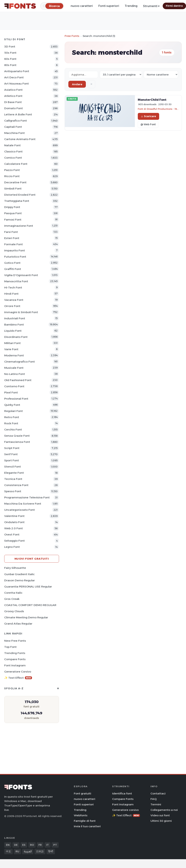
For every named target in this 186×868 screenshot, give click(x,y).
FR (40, 845)
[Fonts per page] (121, 75)
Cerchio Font (13, 430)
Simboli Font (13, 189)
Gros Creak (12, 599)
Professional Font (16, 399)
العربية (28, 851)
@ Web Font (148, 124)
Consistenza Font (16, 485)
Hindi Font (11, 294)
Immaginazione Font (19, 226)
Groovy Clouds (14, 611)
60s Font (10, 59)
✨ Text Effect (18, 678)
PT (55, 845)
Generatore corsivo (18, 672)
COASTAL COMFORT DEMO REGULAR (30, 605)
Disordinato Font (16, 337)
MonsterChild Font (152, 100)
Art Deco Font (14, 77)
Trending (131, 6)
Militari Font (12, 343)
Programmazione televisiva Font (27, 497)
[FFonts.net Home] (20, 6)
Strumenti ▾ (151, 6)
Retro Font (12, 417)
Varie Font (11, 349)
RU (17, 851)
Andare (77, 84)
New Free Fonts (15, 641)
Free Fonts (72, 36)
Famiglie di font (85, 821)
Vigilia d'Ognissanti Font (21, 275)
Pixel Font (11, 392)
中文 (8, 851)
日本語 (40, 851)
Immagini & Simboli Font (21, 312)
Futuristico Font (15, 257)
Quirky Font (12, 405)
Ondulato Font (14, 522)
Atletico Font (13, 96)
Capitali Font (13, 127)
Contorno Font (14, 386)
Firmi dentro (174, 6)
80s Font (10, 65)
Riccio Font (12, 176)
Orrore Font (12, 306)
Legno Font (12, 547)
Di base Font (13, 102)
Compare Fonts (15, 659)
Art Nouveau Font (17, 84)
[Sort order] (161, 75)
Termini (156, 804)
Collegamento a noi (164, 810)
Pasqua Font (13, 213)
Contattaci (158, 793)
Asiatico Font (13, 90)
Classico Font (13, 151)
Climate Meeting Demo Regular (26, 617)
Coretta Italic (13, 593)
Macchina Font (14, 133)
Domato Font (14, 108)
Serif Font (11, 454)
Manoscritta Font (16, 281)
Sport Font (12, 460)
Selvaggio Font (14, 541)
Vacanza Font (14, 300)
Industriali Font (15, 318)
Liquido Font (13, 331)
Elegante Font (14, 473)
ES (24, 845)
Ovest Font (12, 534)
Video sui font (160, 815)
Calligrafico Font (16, 121)
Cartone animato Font (20, 139)
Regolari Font (14, 411)
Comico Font (13, 158)
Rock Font (11, 423)
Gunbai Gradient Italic (19, 574)
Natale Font (12, 145)
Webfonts (81, 815)
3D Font (10, 46)
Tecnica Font (13, 479)
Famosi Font (13, 220)
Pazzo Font (12, 170)
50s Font (10, 53)
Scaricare (148, 116)
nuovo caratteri (82, 6)
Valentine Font (14, 516)
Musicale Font (14, 368)
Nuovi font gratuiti (32, 559)
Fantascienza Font (17, 442)
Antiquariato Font (17, 71)
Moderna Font (14, 355)
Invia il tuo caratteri (87, 826)
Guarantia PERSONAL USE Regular (28, 587)
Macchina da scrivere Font (23, 504)
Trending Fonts (15, 653)
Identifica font (122, 793)
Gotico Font (12, 263)
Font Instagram (15, 665)
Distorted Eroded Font (20, 195)
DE (16, 845)
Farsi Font (11, 232)
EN (8, 845)
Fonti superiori (109, 6)
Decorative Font (15, 182)
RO (32, 845)
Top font (10, 647)
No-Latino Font (15, 374)
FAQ (153, 799)
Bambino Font (14, 325)
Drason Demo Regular (20, 580)
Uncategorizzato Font (20, 510)
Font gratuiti (82, 793)
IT (48, 845)
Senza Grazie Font (17, 436)
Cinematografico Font (20, 362)
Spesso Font (13, 491)
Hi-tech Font (13, 287)
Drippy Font (12, 207)
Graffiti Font (13, 269)
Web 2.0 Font (14, 528)
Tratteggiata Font (17, 201)
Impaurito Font (15, 250)
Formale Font (14, 244)
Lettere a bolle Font (18, 114)
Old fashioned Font (18, 380)
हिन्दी (51, 851)
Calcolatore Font (16, 164)
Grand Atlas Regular (18, 624)
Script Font (12, 448)
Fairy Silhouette (15, 568)
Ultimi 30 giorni (161, 821)
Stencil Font (13, 467)
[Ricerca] (54, 6)
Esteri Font (12, 238)
